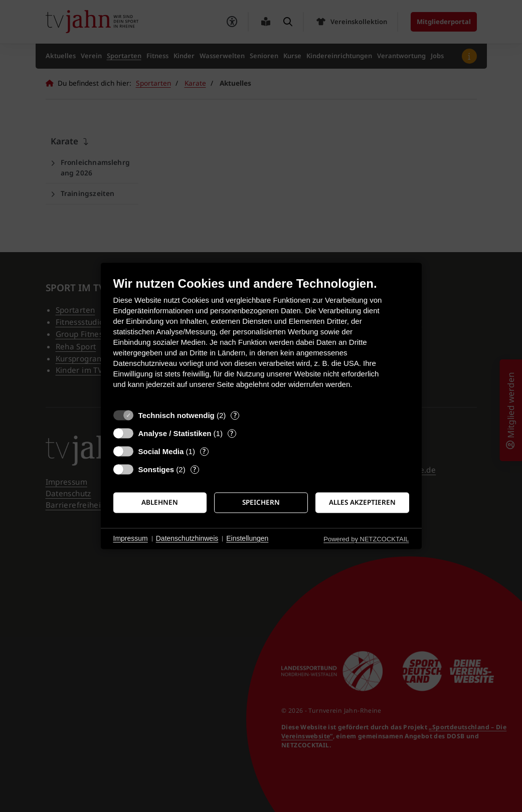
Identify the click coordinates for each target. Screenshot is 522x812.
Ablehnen (160, 502)
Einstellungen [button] (247, 538)
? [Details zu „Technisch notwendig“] (235, 415)
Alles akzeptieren (362, 502)
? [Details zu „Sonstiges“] (195, 469)
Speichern (261, 502)
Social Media (161, 451)
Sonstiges (156, 469)
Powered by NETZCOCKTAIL (366, 539)
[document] (261, 340)
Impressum (131, 538)
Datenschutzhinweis (187, 538)
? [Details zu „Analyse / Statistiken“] (232, 433)
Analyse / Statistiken (175, 433)
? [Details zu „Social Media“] (204, 451)
